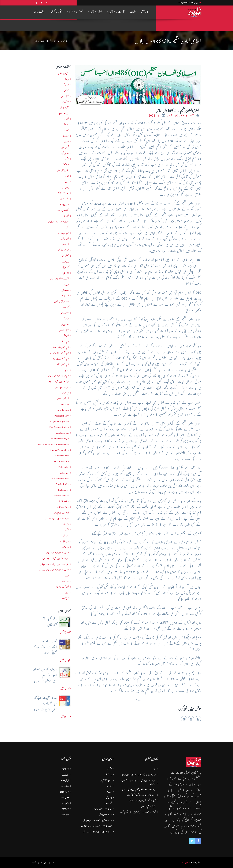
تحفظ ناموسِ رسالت (63, 210)
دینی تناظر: (66, 536)
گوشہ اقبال (66, 216)
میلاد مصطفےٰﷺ (63, 193)
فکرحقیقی (66, 90)
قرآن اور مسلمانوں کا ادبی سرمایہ (59, 279)
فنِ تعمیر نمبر (65, 393)
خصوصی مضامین (75, 11)
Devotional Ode (61, 461)
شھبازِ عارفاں (65, 136)
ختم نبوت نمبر (65, 313)
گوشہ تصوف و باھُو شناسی (62, 587)
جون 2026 (65, 769)
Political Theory (62, 416)
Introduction (63, 410)
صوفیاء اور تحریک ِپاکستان (61, 302)
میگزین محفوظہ (55, 11)
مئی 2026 (65, 775)
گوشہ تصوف (65, 245)
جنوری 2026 (65, 797)
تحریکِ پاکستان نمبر (63, 233)
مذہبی (67, 593)
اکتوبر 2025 (65, 814)
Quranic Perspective (59, 450)
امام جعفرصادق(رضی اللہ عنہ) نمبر (58, 376)
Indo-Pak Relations (60, 479)
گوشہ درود (66, 307)
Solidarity (64, 473)
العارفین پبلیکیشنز (186, 862)
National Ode (63, 507)
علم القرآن (66, 125)
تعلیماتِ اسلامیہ (64, 330)
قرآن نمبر (66, 530)
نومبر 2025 (65, 809)
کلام (154, 769)
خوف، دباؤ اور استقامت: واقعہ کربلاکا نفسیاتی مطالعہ (141, 795)
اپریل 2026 (65, 780)
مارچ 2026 (65, 786)
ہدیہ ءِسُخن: (65, 547)
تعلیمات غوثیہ (65, 96)
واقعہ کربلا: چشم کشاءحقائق (148, 806)
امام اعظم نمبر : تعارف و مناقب (60, 347)
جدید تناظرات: (64, 541)
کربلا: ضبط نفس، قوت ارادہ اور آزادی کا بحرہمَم (142, 801)
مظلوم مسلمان (64, 199)
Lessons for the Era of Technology (53, 444)
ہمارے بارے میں (49, 862)
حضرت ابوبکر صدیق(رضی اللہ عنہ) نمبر (57, 519)
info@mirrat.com (186, 3)
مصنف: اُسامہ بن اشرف (181, 115)
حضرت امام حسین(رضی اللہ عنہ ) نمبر (57, 553)
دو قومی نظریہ (65, 290)
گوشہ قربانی (66, 267)
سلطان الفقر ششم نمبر (63, 170)
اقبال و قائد (66, 285)
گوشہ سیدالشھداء (64, 239)
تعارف (133, 12)
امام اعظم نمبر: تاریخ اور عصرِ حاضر (59, 353)
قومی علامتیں (65, 296)
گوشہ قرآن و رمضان (63, 399)
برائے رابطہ (39, 12)
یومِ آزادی (66, 102)
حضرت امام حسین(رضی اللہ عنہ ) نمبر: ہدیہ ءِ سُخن (54, 570)
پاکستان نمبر (66, 187)
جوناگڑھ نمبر (66, 319)
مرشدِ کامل (66, 79)
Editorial (65, 404)
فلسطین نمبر (65, 256)
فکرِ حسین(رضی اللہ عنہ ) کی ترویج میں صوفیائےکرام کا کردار (138, 812)
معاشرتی (66, 85)
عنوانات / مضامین (116, 11)
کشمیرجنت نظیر (65, 108)
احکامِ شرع (65, 273)
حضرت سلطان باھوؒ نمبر (62, 387)
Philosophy (64, 467)
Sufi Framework (62, 456)
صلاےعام (65, 581)
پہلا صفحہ (145, 12)
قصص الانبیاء (65, 147)
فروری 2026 (64, 792)
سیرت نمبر (66, 182)
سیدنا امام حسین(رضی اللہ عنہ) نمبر (58, 381)
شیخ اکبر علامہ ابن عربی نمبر (61, 513)
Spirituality (64, 501)
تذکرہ (67, 227)
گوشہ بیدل (66, 119)
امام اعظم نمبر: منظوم (63, 364)
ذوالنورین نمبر (65, 324)
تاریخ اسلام (65, 598)
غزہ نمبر (67, 370)
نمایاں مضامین (95, 11)
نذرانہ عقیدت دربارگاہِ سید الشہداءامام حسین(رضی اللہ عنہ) (138, 775)
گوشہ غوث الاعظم (63, 250)
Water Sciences (62, 496)
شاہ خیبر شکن (65, 153)
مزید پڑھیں (65, 631)
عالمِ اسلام (66, 524)
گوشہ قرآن (66, 336)
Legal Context (62, 433)
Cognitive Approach (60, 421)
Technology (63, 490)
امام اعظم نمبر (65, 342)
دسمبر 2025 (65, 803)
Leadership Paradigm (59, 439)
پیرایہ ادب (65, 262)
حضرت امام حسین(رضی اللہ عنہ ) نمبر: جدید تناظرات (53, 564)
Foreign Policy (62, 484)
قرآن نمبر (66, 159)
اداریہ (67, 576)
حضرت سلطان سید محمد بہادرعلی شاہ (58, 222)
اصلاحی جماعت (64, 205)
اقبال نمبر (66, 176)
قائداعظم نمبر (65, 165)
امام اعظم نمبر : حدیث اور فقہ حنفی (59, 359)
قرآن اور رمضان (64, 113)
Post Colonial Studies (59, 427)
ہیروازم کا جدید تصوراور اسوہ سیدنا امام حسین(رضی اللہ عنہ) (139, 789)
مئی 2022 (155, 115)
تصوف (66, 130)
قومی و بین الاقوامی (63, 73)
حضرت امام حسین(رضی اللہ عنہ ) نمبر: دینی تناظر (54, 558)
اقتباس (66, 142)
